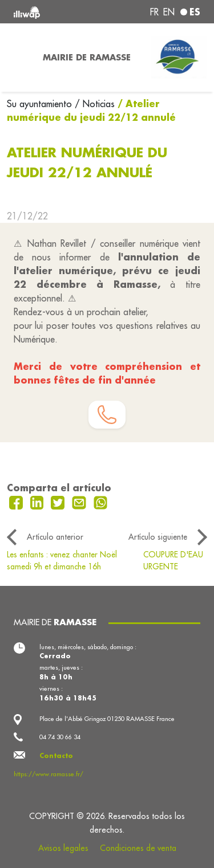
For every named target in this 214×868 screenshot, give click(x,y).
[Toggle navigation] (18, 58)
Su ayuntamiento (41, 104)
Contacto (56, 756)
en (169, 12)
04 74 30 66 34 (60, 737)
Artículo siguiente (158, 537)
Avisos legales (63, 848)
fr (154, 12)
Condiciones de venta (138, 848)
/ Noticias (95, 104)
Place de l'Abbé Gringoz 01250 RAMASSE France (107, 719)
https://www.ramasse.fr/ (49, 774)
